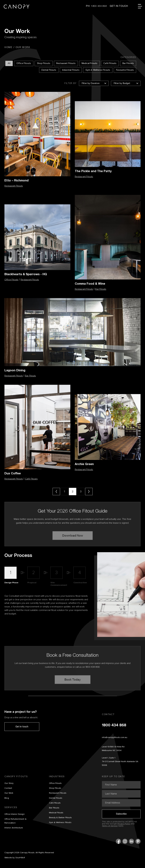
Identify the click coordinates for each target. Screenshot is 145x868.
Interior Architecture (14, 828)
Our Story (9, 783)
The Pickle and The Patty (93, 171)
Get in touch (22, 726)
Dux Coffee (13, 473)
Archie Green (84, 464)
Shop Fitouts (44, 63)
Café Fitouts (110, 63)
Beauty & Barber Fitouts (60, 818)
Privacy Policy (124, 824)
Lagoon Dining (15, 370)
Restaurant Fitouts (66, 63)
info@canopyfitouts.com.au (115, 737)
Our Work (9, 793)
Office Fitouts (24, 63)
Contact (8, 788)
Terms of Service (110, 826)
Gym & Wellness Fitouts (98, 70)
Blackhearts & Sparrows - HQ (26, 274)
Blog (7, 798)
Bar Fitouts (128, 63)
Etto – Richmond (17, 180)
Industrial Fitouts (71, 70)
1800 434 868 (114, 725)
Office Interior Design (15, 814)
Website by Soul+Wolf (15, 858)
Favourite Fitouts (125, 70)
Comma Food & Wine (90, 284)
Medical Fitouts (89, 63)
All (9, 63)
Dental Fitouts (49, 70)
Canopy (17, 7)
